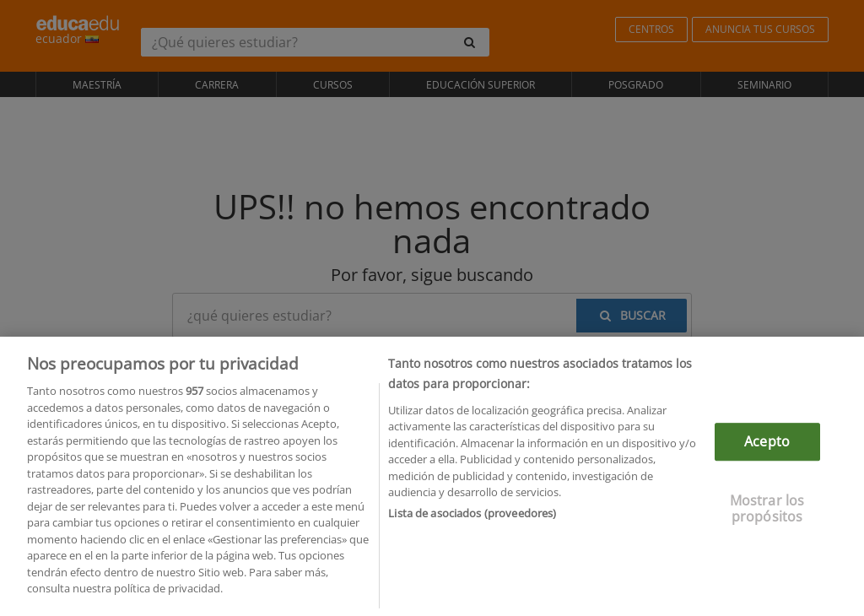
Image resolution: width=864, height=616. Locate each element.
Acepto (767, 445)
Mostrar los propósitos (767, 512)
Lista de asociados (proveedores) (472, 516)
